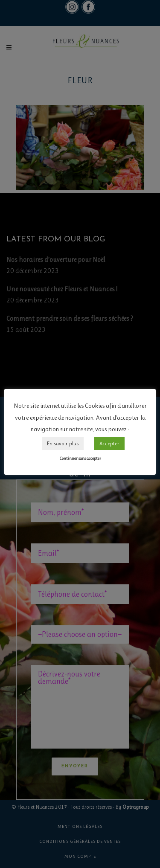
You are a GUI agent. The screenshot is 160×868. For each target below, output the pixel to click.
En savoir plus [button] (63, 443)
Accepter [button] (109, 443)
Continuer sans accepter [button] (80, 458)
